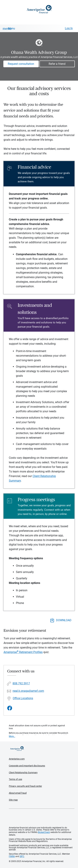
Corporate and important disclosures (27, 766)
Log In (69, 28)
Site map (13, 800)
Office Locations (23, 698)
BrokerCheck (44, 832)
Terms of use (15, 779)
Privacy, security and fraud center (25, 786)
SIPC (22, 856)
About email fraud (18, 793)
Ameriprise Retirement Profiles (23, 652)
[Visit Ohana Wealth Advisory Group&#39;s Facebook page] (10, 708)
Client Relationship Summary (23, 773)
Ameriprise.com (17, 759)
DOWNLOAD (61, 620)
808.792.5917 (21, 683)
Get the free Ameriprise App (42, 818)
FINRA (12, 856)
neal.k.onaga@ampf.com (28, 691)
